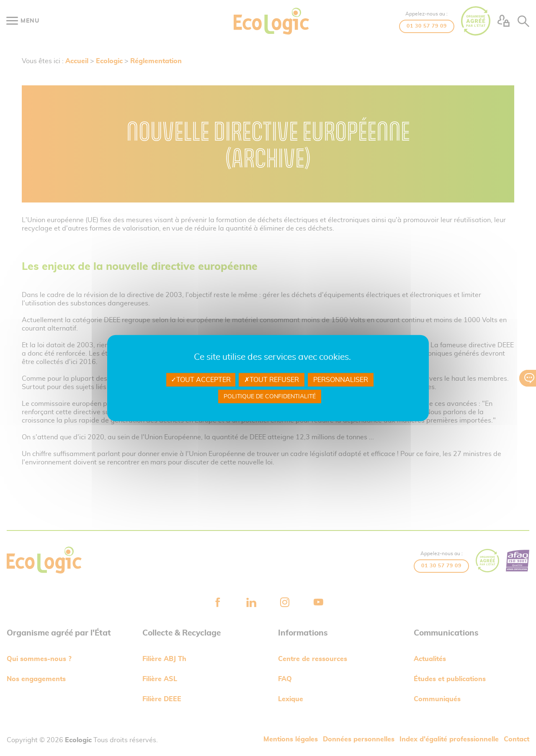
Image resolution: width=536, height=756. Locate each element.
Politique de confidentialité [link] (270, 397)
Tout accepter (201, 379)
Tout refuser (272, 379)
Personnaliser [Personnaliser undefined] (341, 379)
